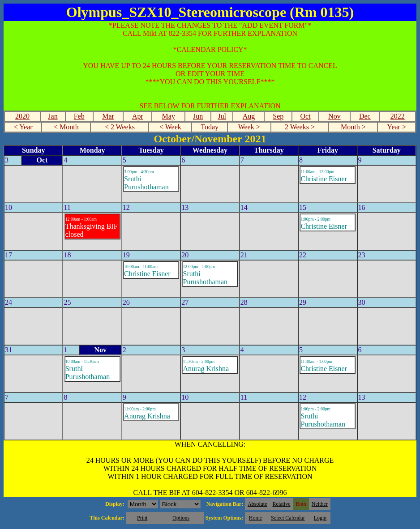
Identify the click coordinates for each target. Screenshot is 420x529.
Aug (249, 116)
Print (142, 518)
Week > (249, 127)
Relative (282, 504)
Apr (138, 116)
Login (320, 518)
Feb (79, 116)
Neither (320, 504)
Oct (305, 116)
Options (181, 518)
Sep (278, 116)
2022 (398, 116)
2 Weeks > (300, 127)
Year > (396, 127)
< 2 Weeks (120, 127)
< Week (170, 127)
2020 (22, 116)
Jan (53, 116)
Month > (353, 127)
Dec (365, 116)
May (169, 116)
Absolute (257, 504)
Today (210, 127)
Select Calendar (288, 518)
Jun (198, 116)
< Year (23, 127)
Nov (334, 116)
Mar (108, 116)
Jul (222, 116)
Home (255, 518)
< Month (66, 127)
